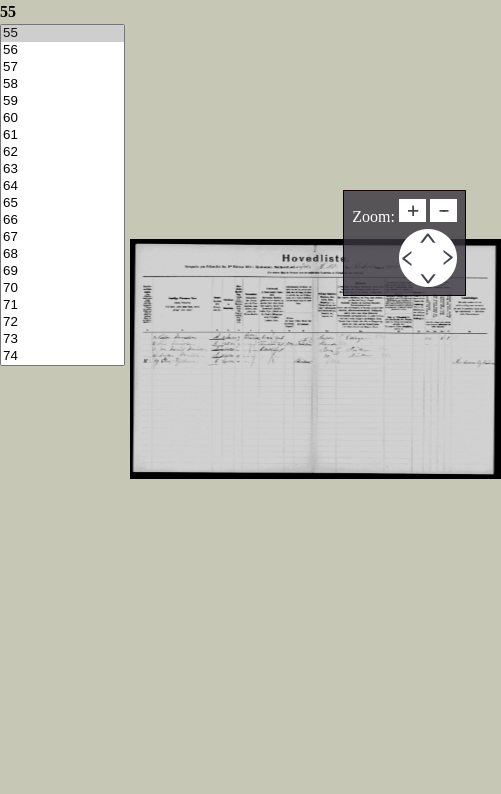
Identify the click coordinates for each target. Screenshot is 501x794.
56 (62, 50)
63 (62, 169)
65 (62, 203)
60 (62, 118)
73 (62, 339)
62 (62, 152)
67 (62, 237)
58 (62, 84)
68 (62, 254)
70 (62, 288)
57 (62, 67)
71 (62, 305)
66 (62, 220)
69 (62, 271)
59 (62, 101)
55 (62, 33)
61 (62, 135)
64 (62, 186)
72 (62, 322)
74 (62, 356)
